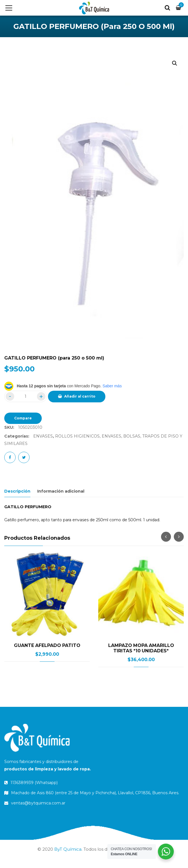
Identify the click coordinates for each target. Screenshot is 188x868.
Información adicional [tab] (61, 491)
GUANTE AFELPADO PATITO (47, 645)
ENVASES (43, 436)
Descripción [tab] (17, 491)
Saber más (112, 386)
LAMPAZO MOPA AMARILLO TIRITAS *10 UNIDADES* (141, 648)
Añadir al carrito (80, 396)
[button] (175, 63)
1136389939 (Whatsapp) (31, 783)
